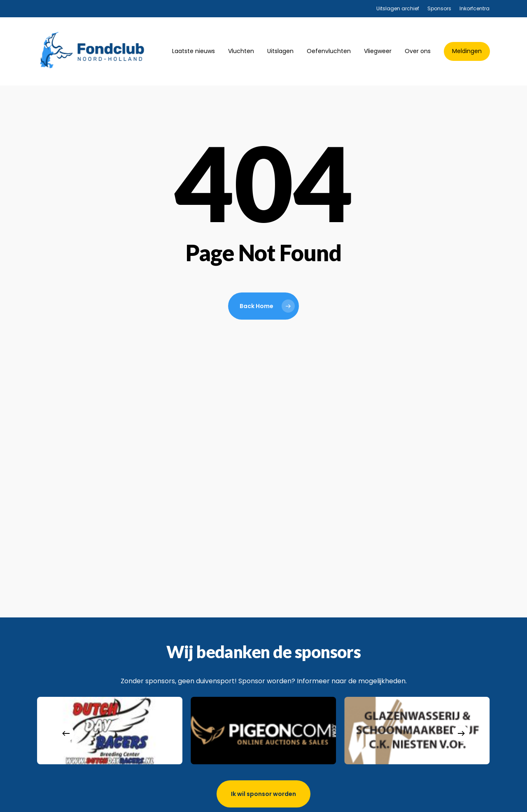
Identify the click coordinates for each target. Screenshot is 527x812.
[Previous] (66, 733)
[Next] (461, 733)
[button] (263, 794)
